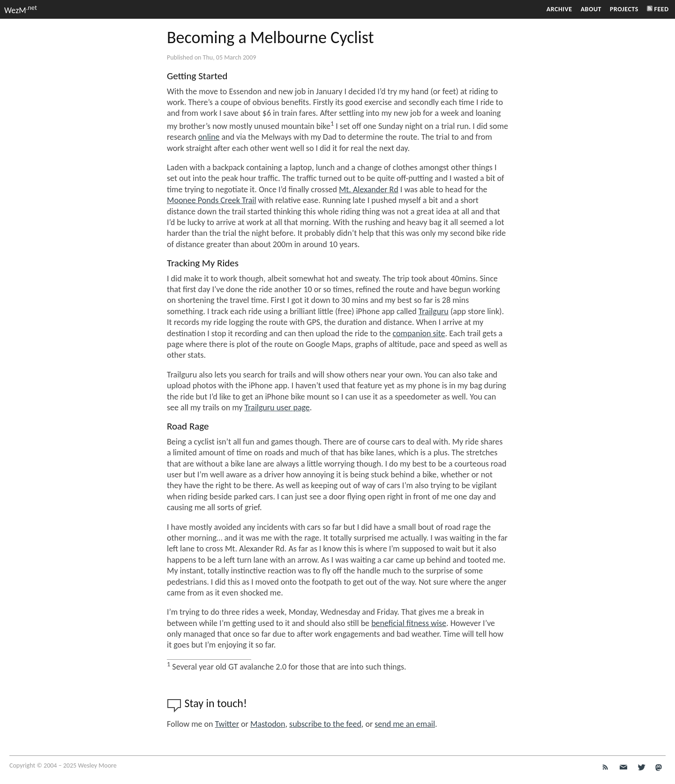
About (591, 9)
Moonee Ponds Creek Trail (212, 200)
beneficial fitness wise (409, 623)
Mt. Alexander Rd (369, 189)
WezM (21, 10)
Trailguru (434, 311)
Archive (559, 9)
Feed (658, 9)
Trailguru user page (277, 407)
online (209, 137)
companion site (419, 333)
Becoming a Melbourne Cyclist (270, 38)
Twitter (227, 724)
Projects (624, 9)
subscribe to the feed (325, 724)
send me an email (405, 724)
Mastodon (268, 724)
